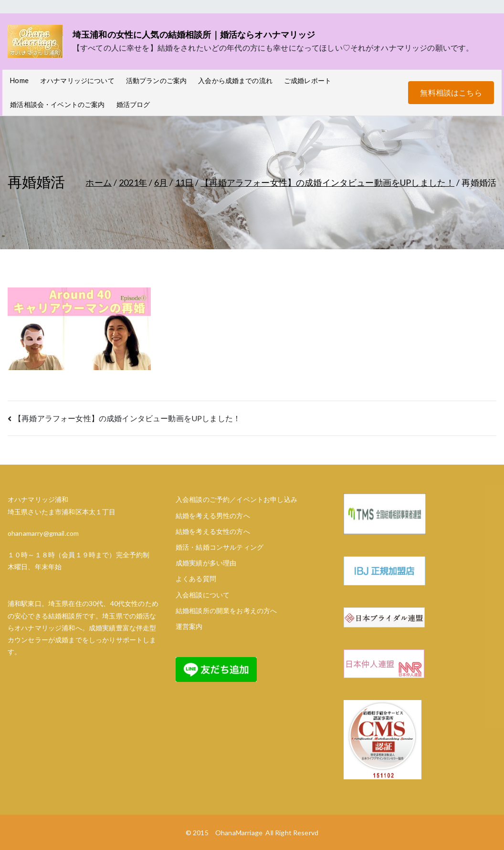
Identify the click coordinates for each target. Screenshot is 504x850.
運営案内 (189, 626)
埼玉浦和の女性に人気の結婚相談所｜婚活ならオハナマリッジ (194, 34)
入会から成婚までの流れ (235, 80)
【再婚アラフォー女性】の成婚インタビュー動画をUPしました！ (127, 418)
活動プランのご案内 (156, 80)
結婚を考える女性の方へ (213, 531)
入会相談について (203, 595)
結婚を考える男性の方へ (213, 515)
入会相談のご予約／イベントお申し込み (236, 499)
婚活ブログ (133, 104)
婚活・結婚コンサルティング (220, 547)
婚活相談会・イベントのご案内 (57, 104)
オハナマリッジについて (77, 80)
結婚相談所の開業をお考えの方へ (226, 611)
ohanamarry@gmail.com (43, 533)
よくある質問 (196, 579)
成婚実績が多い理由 (206, 563)
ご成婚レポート (308, 80)
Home (19, 80)
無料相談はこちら (451, 92)
